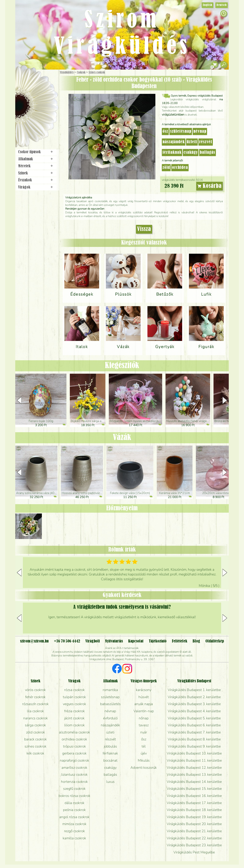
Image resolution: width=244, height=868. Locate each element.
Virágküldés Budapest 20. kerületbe (194, 824)
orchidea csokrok (74, 739)
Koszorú (41, 117)
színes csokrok (35, 746)
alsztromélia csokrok (74, 732)
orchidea (180, 168)
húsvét (144, 697)
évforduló (110, 718)
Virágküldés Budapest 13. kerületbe (194, 774)
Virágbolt (36, 126)
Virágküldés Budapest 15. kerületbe (194, 789)
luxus (110, 782)
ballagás (207, 153)
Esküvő (45, 107)
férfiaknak (172, 153)
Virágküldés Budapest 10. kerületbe (194, 753)
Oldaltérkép (215, 641)
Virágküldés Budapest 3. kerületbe (194, 704)
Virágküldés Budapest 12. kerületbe (194, 768)
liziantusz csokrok (74, 774)
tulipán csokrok (74, 697)
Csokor (39, 89)
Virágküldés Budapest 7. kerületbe (194, 732)
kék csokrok (35, 753)
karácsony (144, 690)
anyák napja (144, 704)
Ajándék (32, 81)
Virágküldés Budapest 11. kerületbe (194, 760)
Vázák (122, 438)
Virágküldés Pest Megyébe (194, 852)
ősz (165, 132)
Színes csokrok (97, 72)
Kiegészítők (122, 366)
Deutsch (222, 5)
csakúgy (191, 153)
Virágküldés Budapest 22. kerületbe (194, 838)
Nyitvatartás (114, 641)
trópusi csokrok (74, 746)
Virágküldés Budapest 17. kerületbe (194, 803)
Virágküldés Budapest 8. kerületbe (194, 739)
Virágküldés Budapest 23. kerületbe (194, 845)
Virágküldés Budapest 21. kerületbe (194, 831)
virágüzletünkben (173, 115)
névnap (200, 132)
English (207, 5)
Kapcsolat (136, 641)
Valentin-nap (144, 711)
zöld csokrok (35, 732)
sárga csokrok (35, 725)
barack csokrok (35, 739)
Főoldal (25, 78)
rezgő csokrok (74, 831)
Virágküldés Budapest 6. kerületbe (194, 725)
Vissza (144, 229)
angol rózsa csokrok (74, 817)
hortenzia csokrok (74, 782)
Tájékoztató (158, 641)
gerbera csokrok (74, 753)
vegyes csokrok (74, 704)
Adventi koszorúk (144, 768)
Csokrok (81, 72)
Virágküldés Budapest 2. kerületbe (194, 697)
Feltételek (180, 641)
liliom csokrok (74, 725)
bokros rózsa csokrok (74, 796)
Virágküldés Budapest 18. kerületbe (194, 810)
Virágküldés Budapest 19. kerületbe (194, 817)
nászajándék (174, 142)
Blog (196, 641)
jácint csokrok (74, 718)
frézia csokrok (74, 711)
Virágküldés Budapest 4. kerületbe (194, 711)
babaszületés (110, 704)
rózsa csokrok (74, 690)
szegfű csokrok (74, 789)
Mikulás (144, 760)
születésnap (181, 132)
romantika (110, 690)
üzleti (192, 142)
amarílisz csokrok (74, 768)
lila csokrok (35, 711)
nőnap (144, 718)
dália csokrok (74, 803)
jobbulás (110, 746)
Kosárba (210, 186)
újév (144, 753)
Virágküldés (67, 72)
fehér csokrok (35, 697)
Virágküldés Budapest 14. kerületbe (194, 782)
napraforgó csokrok (74, 760)
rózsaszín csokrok (35, 704)
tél (144, 746)
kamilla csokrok (74, 838)
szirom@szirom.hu (34, 641)
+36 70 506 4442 (67, 641)
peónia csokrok (74, 810)
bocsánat (110, 760)
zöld (166, 168)
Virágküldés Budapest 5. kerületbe (194, 718)
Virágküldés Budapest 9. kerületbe (194, 746)
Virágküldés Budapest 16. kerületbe (194, 796)
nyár (144, 732)
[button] (225, 400)
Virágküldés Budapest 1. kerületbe (194, 690)
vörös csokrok (35, 690)
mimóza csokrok (74, 824)
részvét (206, 142)
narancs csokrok (35, 718)
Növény (44, 97)
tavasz (144, 725)
